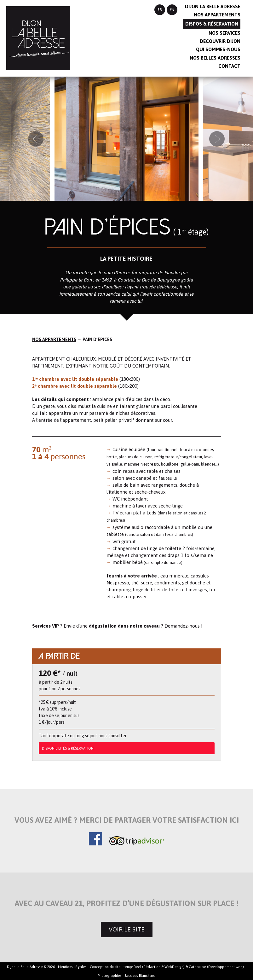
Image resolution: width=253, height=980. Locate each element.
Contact (229, 66)
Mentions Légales (72, 967)
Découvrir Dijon (220, 41)
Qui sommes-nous (218, 49)
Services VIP (46, 626)
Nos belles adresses (215, 58)
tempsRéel (132, 967)
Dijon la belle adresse (213, 6)
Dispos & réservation (212, 24)
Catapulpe (197, 967)
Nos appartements (217, 15)
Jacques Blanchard (140, 976)
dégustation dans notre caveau (124, 626)
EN (172, 10)
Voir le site (127, 929)
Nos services (224, 33)
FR (160, 10)
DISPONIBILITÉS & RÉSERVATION (68, 748)
